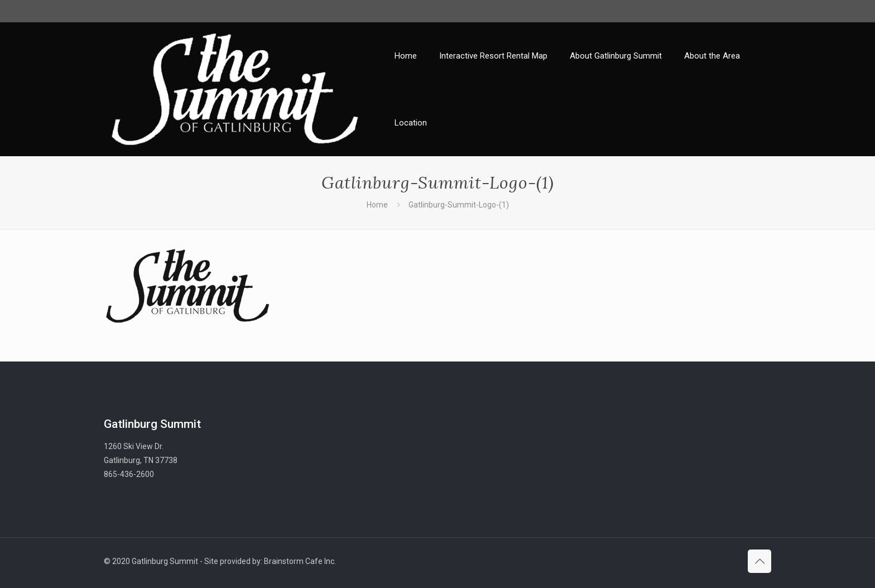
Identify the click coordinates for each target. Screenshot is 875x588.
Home (377, 205)
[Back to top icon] (759, 561)
